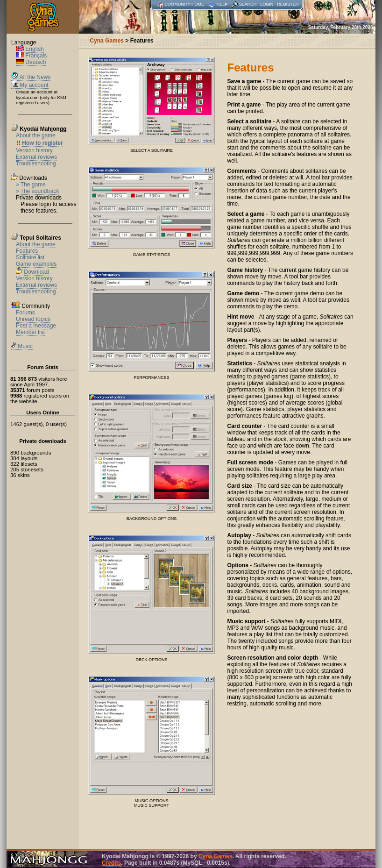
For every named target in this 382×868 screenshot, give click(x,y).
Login (267, 4)
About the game (36, 135)
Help (222, 4)
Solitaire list (30, 257)
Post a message (36, 326)
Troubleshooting (36, 164)
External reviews (36, 157)
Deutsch (31, 62)
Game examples (36, 264)
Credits (111, 863)
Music (22, 346)
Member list (30, 332)
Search (248, 4)
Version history (34, 150)
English (30, 49)
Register (288, 4)
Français (31, 56)
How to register (42, 143)
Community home (184, 4)
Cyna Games (216, 856)
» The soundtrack (38, 191)
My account (30, 85)
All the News (31, 77)
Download (36, 272)
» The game (31, 185)
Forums (25, 313)
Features (27, 251)
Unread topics (33, 319)
